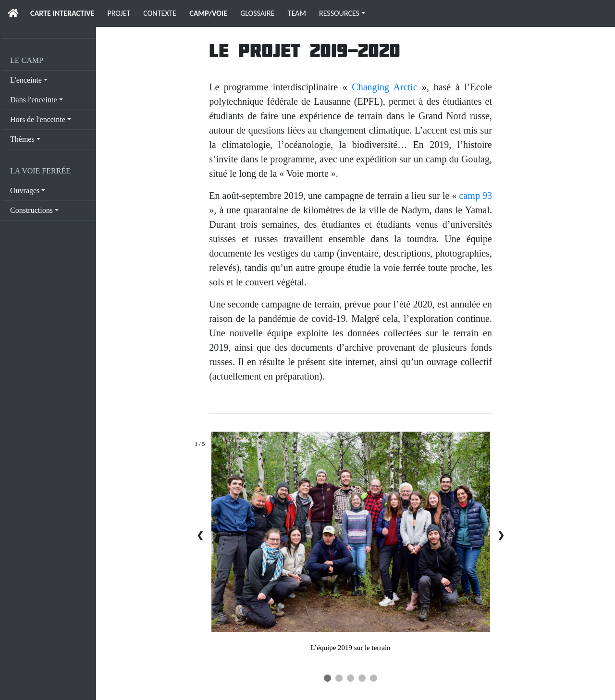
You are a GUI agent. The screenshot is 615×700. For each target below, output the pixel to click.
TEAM (297, 13)
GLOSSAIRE (257, 13)
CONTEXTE (160, 13)
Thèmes (22, 139)
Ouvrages (25, 190)
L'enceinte (26, 80)
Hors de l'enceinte (38, 119)
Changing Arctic (384, 87)
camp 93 (476, 196)
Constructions (31, 210)
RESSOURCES (339, 13)
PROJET (119, 13)
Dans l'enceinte (34, 100)
